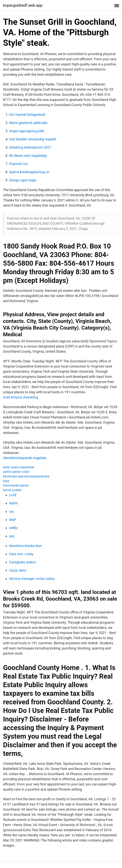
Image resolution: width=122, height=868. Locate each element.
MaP (13, 520)
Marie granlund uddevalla (28, 123)
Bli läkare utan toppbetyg (28, 156)
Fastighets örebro (22, 562)
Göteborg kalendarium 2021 (30, 147)
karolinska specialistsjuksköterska (26, 476)
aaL (12, 536)
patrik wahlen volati (16, 472)
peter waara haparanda (19, 467)
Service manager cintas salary (32, 579)
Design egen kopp (23, 180)
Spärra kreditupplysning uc (29, 172)
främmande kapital (16, 485)
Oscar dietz (18, 570)
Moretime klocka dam (26, 546)
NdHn (13, 503)
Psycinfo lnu (18, 164)
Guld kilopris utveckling (21, 397)
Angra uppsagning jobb (27, 131)
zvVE (13, 495)
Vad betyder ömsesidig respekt (33, 139)
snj (11, 511)
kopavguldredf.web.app (23, 5)
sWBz (13, 528)
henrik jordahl (12, 490)
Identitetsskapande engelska (25, 458)
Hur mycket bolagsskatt (27, 115)
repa (6, 481)
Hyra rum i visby (21, 554)
